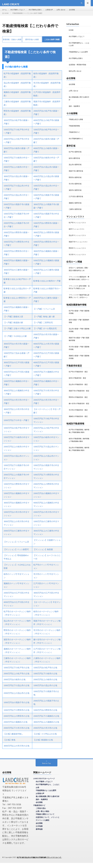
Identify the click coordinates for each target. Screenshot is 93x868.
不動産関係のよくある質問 (79, 57)
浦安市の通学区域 (76, 194)
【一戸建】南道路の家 (13, 328)
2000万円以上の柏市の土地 (45, 685)
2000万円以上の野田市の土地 (16, 721)
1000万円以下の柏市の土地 (45, 679)
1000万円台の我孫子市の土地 (16, 708)
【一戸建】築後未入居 (13, 322)
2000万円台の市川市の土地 (45, 733)
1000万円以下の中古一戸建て (16, 426)
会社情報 (80, 12)
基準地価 (39, 834)
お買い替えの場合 (43, 816)
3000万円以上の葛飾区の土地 (46, 727)
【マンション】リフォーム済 (16, 547)
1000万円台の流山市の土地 (45, 691)
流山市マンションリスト (78, 239)
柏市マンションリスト (77, 232)
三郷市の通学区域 (76, 213)
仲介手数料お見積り (39, 12)
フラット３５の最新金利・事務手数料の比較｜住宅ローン (79, 282)
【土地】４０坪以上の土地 (45, 739)
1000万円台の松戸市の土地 (45, 673)
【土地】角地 (9, 745)
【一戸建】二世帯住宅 (43, 328)
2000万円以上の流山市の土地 (16, 698)
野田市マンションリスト (78, 251)
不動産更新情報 (75, 130)
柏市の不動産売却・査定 (78, 385)
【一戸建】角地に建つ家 (44, 322)
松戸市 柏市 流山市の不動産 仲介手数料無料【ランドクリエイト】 (41, 863)
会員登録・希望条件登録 (78, 69)
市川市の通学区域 (76, 187)
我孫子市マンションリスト (79, 245)
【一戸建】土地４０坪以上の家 (17, 334)
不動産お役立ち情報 (76, 124)
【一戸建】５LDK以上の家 (15, 341)
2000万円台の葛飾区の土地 (15, 727)
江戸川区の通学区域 (76, 200)
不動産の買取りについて (45, 819)
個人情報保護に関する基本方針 (48, 802)
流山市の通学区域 (76, 168)
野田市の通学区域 (76, 181)
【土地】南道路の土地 (43, 745)
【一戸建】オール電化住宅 (45, 334)
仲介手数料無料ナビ (76, 143)
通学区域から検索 (32, 45)
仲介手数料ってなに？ (20, 12)
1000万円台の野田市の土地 (45, 715)
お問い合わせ (68, 12)
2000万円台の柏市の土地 (15, 685)
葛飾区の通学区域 (76, 206)
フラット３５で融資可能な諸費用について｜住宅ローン (79, 302)
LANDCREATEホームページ (44, 784)
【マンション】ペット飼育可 (16, 555)
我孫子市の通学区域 (76, 175)
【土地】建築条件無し (13, 739)
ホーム (5, 12)
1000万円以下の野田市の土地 (16, 715)
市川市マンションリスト (78, 257)
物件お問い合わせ (76, 76)
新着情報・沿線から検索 (12, 45)
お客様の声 (55, 12)
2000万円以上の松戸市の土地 (16, 679)
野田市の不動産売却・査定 (79, 406)
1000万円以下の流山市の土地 (16, 691)
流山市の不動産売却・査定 (79, 391)
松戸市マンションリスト (78, 226)
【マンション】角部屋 (43, 555)
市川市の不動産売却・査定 (79, 421)
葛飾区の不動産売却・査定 (79, 428)
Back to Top (47, 769)
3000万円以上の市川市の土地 (16, 751)
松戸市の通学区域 (76, 156)
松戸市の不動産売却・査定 (79, 378)
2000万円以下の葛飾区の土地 (46, 721)
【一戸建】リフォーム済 (44, 314)
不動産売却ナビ (75, 136)
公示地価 (39, 831)
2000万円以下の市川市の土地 (16, 733)
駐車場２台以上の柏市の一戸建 (47, 286)
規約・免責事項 (75, 110)
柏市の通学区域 (75, 162)
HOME (71, 35)
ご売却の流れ (41, 814)
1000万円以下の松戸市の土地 (16, 673)
